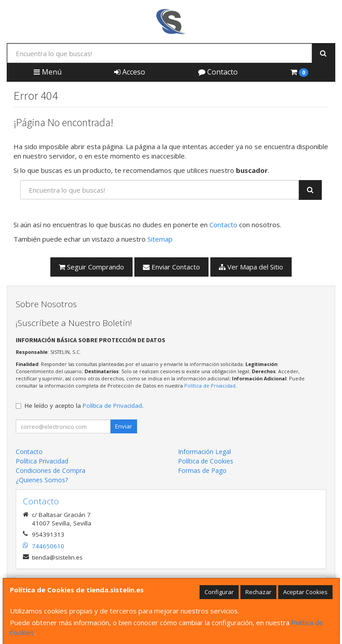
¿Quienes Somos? (42, 480)
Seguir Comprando (91, 267)
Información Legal (204, 452)
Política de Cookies (206, 461)
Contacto (218, 72)
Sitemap (160, 239)
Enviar (124, 426)
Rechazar (258, 592)
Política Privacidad (42, 461)
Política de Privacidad (210, 386)
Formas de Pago (202, 470)
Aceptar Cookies (305, 592)
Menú (48, 72)
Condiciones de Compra (51, 470)
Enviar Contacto (171, 267)
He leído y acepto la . (84, 406)
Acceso (130, 72)
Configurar (219, 592)
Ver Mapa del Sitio (251, 267)
